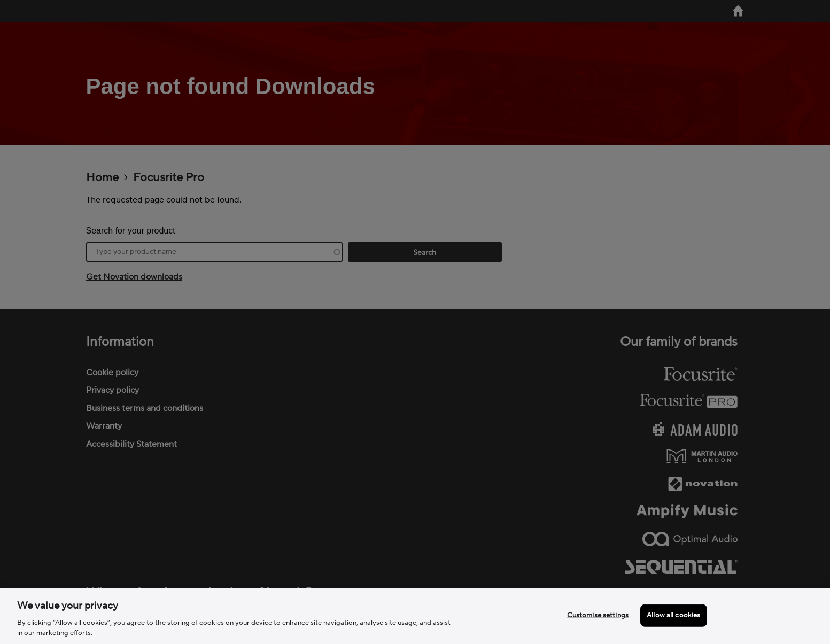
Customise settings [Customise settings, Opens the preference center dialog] (598, 615)
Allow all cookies (673, 615)
